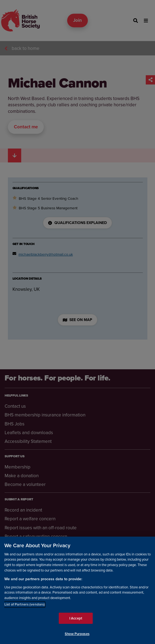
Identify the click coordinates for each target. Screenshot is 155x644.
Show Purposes (77, 635)
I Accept (76, 619)
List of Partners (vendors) (25, 606)
